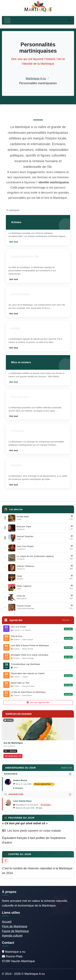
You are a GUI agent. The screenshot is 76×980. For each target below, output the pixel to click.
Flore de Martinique (15, 926)
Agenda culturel (12, 936)
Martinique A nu (36, 78)
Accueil (7, 922)
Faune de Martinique (15, 931)
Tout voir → (67, 620)
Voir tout (14, 242)
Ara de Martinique (13, 743)
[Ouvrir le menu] (7, 20)
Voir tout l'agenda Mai (38, 702)
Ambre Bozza (20, 780)
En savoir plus (13, 756)
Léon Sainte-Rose (22, 801)
